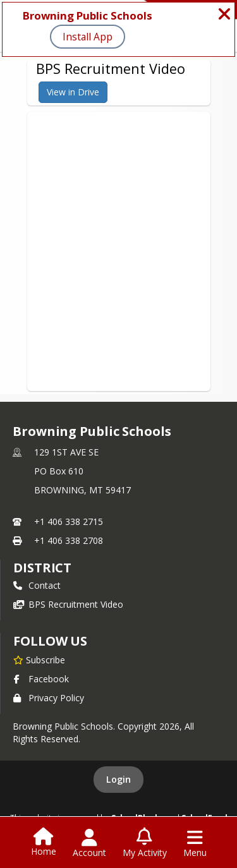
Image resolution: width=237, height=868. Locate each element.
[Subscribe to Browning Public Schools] (39, 660)
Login (118, 779)
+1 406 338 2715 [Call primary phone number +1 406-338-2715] (69, 521)
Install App (88, 37)
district (42, 568)
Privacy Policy (49, 698)
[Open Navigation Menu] (195, 843)
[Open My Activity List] (145, 843)
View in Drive (73, 92)
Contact (37, 585)
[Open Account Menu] (89, 843)
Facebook (41, 679)
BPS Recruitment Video (68, 604)
